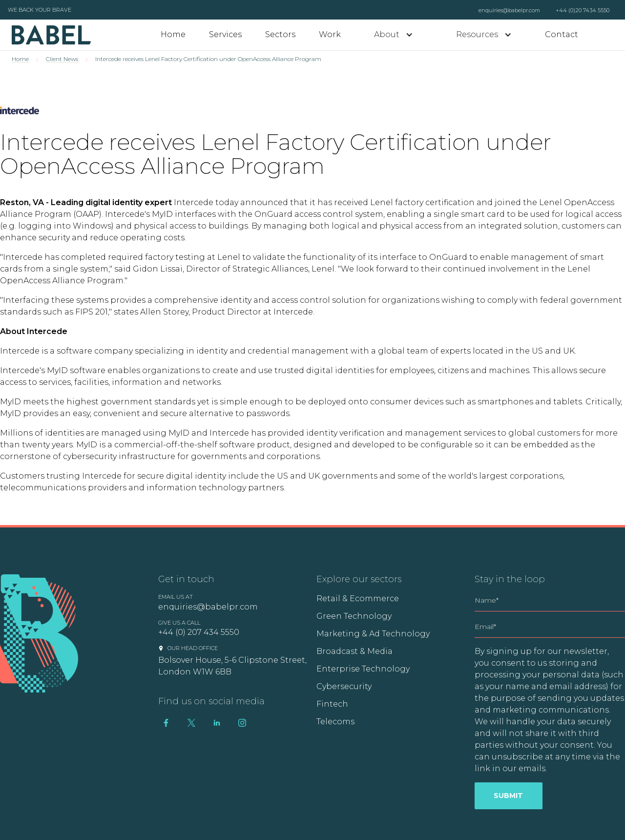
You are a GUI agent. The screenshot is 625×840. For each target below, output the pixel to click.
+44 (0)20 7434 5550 (583, 10)
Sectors (280, 34)
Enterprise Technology (363, 669)
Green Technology (354, 616)
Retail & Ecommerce (358, 598)
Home (173, 34)
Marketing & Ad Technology (373, 634)
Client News (62, 59)
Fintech (332, 704)
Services (225, 34)
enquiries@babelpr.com (509, 10)
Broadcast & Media (354, 651)
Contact (562, 34)
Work (330, 34)
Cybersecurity (344, 686)
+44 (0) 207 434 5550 (199, 632)
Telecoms (335, 722)
